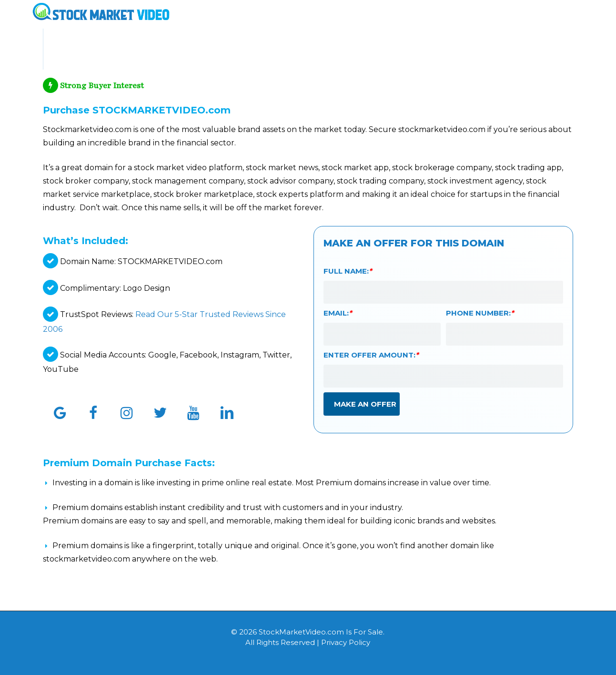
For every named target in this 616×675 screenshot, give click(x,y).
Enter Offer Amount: (371, 355)
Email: (338, 313)
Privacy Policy (346, 642)
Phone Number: (480, 313)
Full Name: (348, 271)
